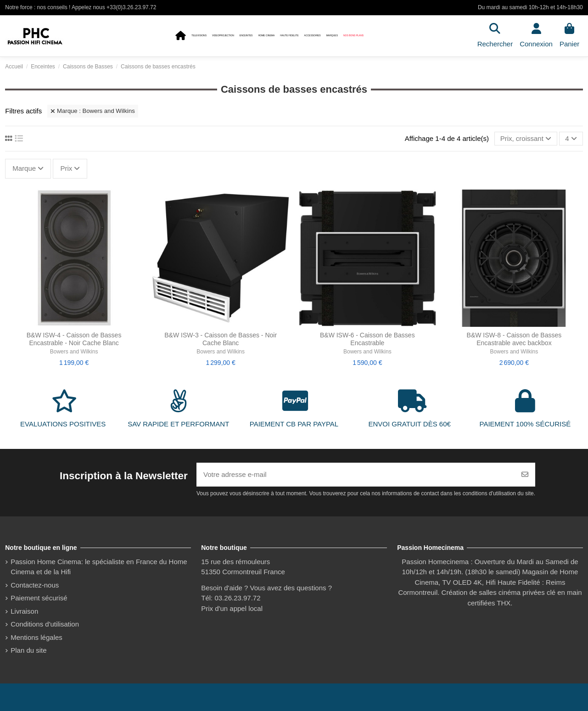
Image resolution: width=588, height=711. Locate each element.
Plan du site (28, 650)
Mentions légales (36, 637)
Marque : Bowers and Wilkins (92, 111)
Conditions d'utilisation (45, 624)
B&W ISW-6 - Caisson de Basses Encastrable (367, 339)
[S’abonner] (525, 475)
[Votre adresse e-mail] (356, 475)
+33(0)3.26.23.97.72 (131, 7)
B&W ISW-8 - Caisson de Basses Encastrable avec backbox (514, 339)
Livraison (24, 611)
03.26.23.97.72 (237, 598)
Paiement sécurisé (39, 598)
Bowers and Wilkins (74, 352)
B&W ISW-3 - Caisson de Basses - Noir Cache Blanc (221, 339)
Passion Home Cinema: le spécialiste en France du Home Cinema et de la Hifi (99, 567)
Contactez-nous (35, 585)
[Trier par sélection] (526, 139)
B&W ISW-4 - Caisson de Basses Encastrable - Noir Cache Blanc (74, 339)
